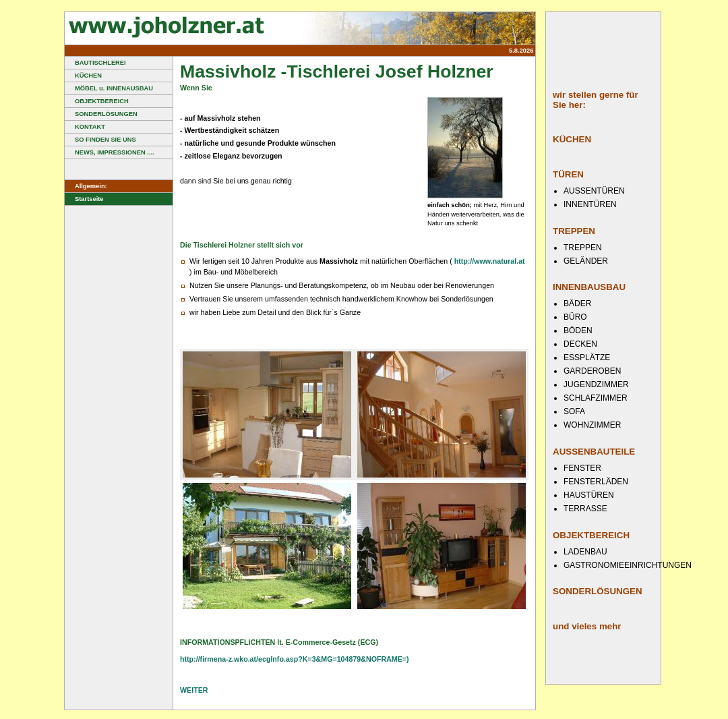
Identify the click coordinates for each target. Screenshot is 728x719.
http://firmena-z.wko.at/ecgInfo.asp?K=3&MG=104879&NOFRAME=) (295, 659)
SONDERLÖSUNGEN (101, 114)
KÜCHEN (83, 76)
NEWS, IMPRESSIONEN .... (110, 152)
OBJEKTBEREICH (97, 101)
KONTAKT (85, 127)
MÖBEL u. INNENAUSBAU (109, 88)
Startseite (84, 199)
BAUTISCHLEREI (95, 63)
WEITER (194, 690)
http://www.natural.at (490, 261)
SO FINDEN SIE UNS (100, 140)
